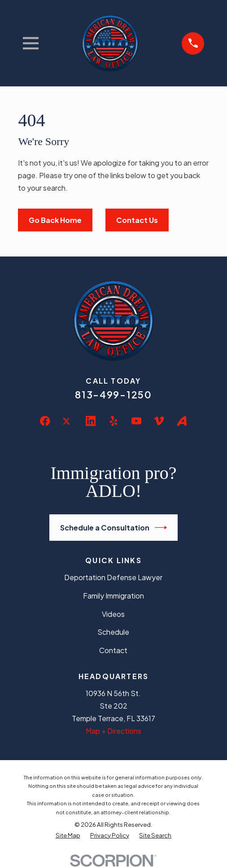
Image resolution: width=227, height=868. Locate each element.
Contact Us (137, 220)
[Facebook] (45, 421)
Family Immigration (113, 596)
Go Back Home (55, 220)
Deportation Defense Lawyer (113, 577)
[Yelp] (113, 421)
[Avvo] (182, 421)
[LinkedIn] (91, 421)
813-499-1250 (113, 395)
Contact (113, 650)
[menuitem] (68, 835)
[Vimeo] (159, 421)
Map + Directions (113, 731)
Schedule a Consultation (114, 528)
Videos (113, 614)
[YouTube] (136, 421)
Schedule (113, 632)
